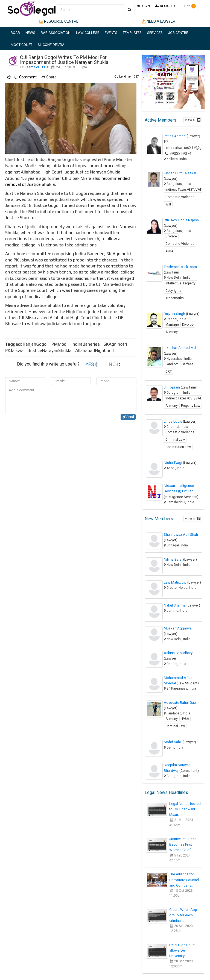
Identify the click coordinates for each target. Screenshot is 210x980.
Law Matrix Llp (182, 582)
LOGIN (143, 6)
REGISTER (165, 6)
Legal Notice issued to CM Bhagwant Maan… (185, 809)
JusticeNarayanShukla (51, 350)
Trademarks (175, 298)
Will (168, 204)
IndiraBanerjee (87, 344)
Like (119, 77)
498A (169, 251)
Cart (188, 6)
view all (193, 120)
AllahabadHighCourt (96, 350)
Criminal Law (175, 440)
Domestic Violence (180, 197)
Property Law (191, 406)
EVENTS (111, 33)
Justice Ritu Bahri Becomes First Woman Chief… (183, 844)
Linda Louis (180, 421)
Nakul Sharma (182, 605)
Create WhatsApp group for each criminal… (183, 915)
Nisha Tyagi (180, 463)
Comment (26, 77)
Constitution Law (178, 447)
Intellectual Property (180, 283)
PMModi (61, 344)
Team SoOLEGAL (38, 67)
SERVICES (155, 33)
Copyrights (173, 291)
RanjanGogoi (37, 344)
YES (90, 364)
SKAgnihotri (117, 344)
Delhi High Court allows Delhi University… (182, 950)
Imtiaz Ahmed (182, 136)
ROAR (15, 33)
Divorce (171, 236)
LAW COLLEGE (88, 33)
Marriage (172, 325)
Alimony (172, 332)
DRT (169, 372)
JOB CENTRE (178, 33)
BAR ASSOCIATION (56, 33)
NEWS (30, 33)
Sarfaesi (188, 364)
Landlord (172, 364)
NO (112, 364)
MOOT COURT (21, 45)
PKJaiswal (16, 350)
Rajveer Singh (182, 314)
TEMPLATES (132, 33)
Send (128, 417)
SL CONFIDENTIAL (52, 45)
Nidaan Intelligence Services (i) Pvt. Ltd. (181, 491)
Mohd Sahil (180, 742)
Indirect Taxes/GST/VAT (183, 190)
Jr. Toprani (181, 387)
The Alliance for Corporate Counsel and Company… (184, 880)
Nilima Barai (180, 559)
